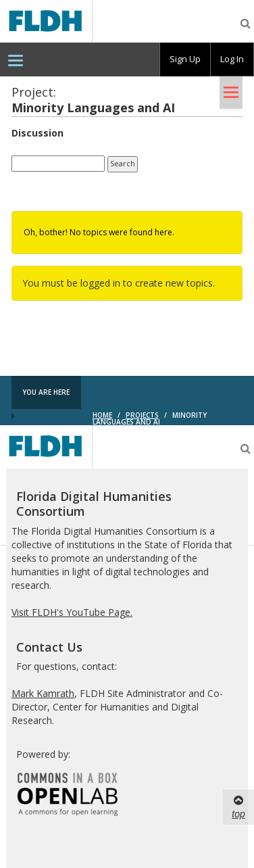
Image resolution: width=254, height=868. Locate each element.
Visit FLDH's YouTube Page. (72, 612)
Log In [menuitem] (232, 59)
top (238, 806)
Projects (142, 415)
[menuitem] (16, 59)
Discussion (37, 133)
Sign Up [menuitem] (185, 59)
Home (102, 415)
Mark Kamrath (43, 693)
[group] (185, 59)
